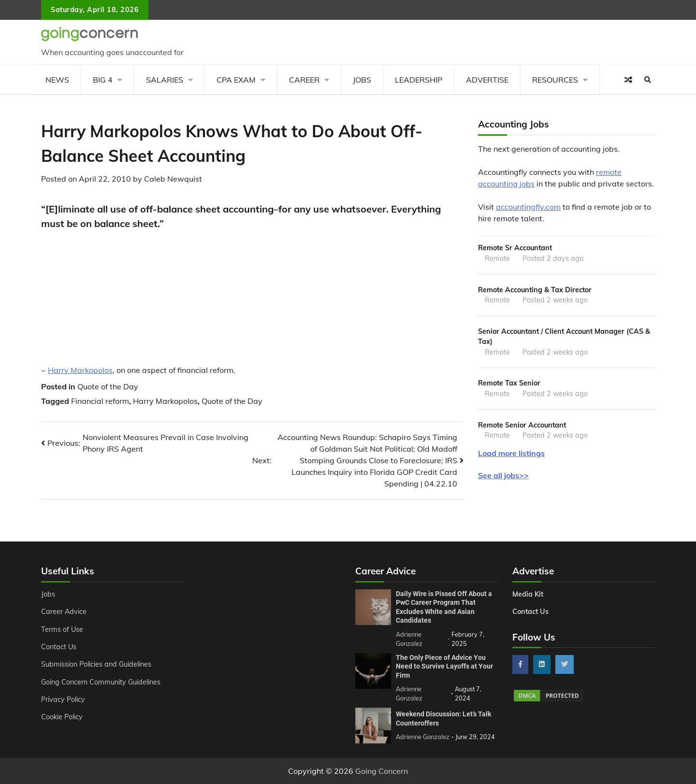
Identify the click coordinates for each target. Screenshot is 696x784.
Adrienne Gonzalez (423, 737)
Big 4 (103, 80)
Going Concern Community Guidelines (101, 682)
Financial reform (100, 401)
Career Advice (64, 612)
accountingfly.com (528, 207)
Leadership (419, 80)
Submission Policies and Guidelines (96, 664)
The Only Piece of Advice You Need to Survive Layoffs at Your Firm (444, 666)
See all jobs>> (503, 475)
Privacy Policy (63, 699)
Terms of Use (62, 629)
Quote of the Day (108, 386)
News (57, 80)
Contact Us (59, 647)
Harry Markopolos (80, 370)
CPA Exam (236, 80)
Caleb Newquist (173, 179)
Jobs (362, 80)
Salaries (165, 80)
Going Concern (382, 771)
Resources (555, 80)
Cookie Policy (62, 717)
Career (304, 80)
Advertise (487, 80)
